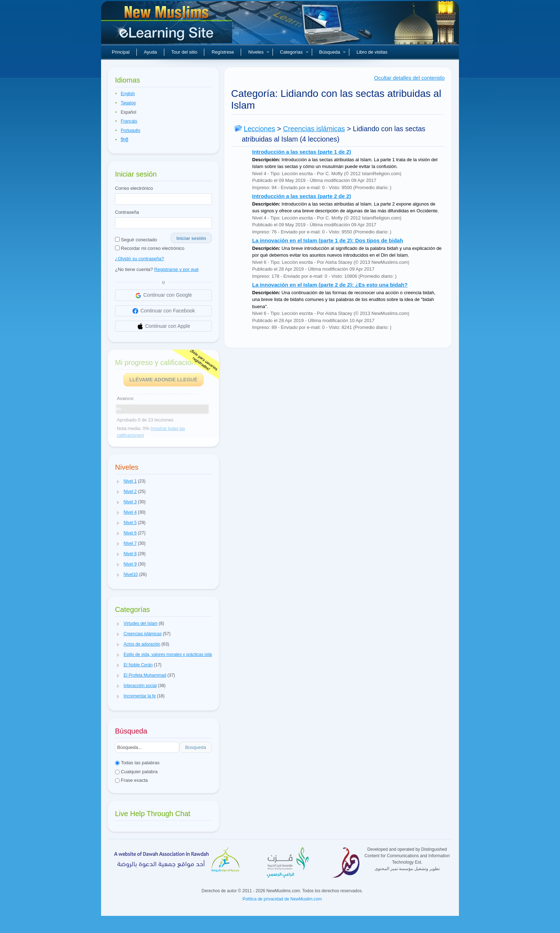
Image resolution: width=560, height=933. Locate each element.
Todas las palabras (137, 763)
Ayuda (151, 52)
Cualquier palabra (136, 772)
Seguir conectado (136, 240)
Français (129, 121)
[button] (118, 482)
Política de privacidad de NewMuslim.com (282, 899)
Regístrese (223, 52)
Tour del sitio (184, 52)
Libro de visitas (372, 52)
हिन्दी (124, 140)
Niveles (259, 52)
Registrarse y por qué (176, 269)
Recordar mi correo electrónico (150, 248)
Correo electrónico (134, 188)
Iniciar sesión (191, 238)
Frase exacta (131, 780)
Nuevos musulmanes (167, 25)
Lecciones (259, 129)
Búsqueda (333, 52)
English (128, 94)
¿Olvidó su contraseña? (139, 259)
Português (131, 130)
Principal (121, 52)
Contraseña (127, 212)
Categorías (294, 52)
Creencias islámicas (314, 129)
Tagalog (128, 103)
